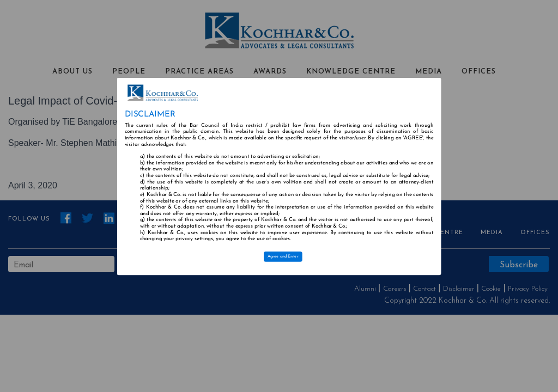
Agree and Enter (283, 256)
